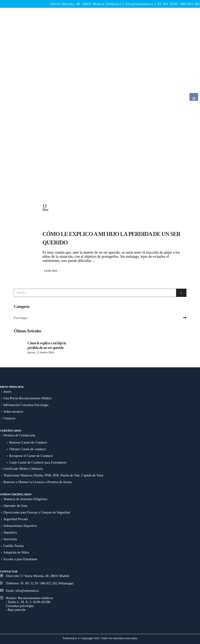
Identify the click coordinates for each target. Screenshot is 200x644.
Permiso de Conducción (19, 435)
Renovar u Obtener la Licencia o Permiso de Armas (38, 482)
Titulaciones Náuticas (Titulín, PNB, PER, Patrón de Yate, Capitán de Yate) (53, 475)
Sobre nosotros (13, 412)
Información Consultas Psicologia (26, 405)
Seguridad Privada (16, 519)
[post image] (122, 209)
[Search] (181, 293)
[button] (194, 97)
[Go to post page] (20, 346)
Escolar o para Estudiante (20, 559)
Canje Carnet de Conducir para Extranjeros (38, 462)
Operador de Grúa (15, 506)
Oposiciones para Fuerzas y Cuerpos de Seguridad (37, 512)
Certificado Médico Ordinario (23, 469)
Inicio (7, 392)
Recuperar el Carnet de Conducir (31, 456)
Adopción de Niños (16, 552)
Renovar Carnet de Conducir (28, 442)
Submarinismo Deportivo (20, 526)
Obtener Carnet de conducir (28, 449)
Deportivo (10, 532)
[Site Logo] (92, 101)
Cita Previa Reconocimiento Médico (28, 398)
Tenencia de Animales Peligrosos (25, 499)
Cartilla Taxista (14, 546)
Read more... (53, 271)
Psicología (21, 318)
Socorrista (10, 539)
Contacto (9, 418)
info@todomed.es (139, 4)
